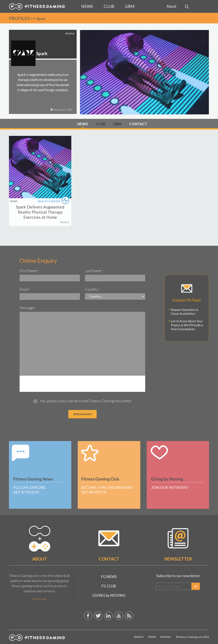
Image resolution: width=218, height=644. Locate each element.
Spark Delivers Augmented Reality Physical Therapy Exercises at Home (40, 212)
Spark (41, 19)
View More (39, 599)
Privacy (139, 637)
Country (93, 289)
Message (28, 308)
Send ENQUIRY (82, 414)
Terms (152, 637)
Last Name (94, 271)
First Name (29, 271)
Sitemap (165, 637)
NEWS (83, 124)
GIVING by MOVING (109, 595)
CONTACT (138, 124)
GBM (117, 124)
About (171, 6)
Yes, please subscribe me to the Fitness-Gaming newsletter (86, 401)
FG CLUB (109, 586)
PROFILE (65, 222)
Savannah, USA (62, 110)
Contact (109, 559)
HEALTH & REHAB (54, 201)
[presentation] (82, 384)
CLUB (100, 124)
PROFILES (19, 18)
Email (25, 289)
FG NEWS (109, 577)
